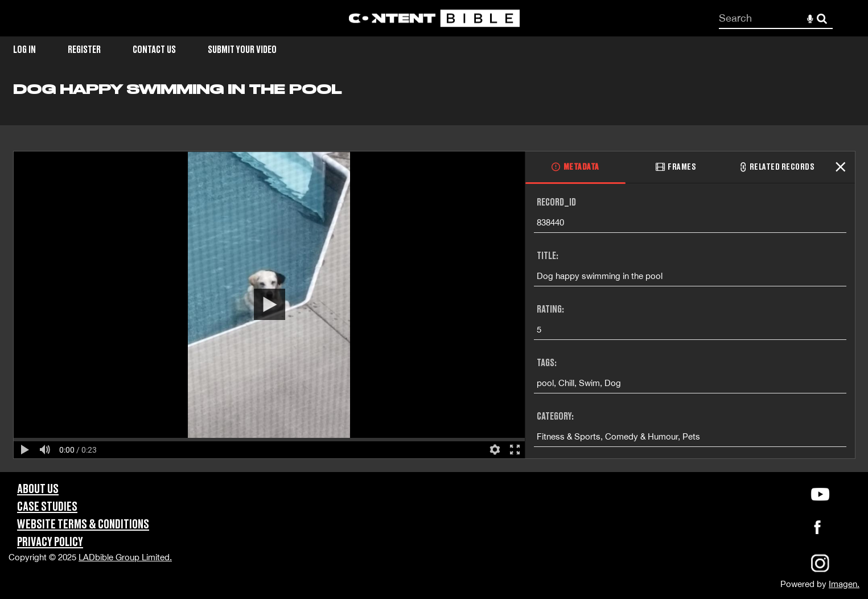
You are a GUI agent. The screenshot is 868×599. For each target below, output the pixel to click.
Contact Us (154, 50)
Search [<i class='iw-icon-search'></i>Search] (822, 18)
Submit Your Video (242, 50)
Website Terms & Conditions (83, 525)
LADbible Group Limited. (125, 557)
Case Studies (47, 507)
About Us (38, 489)
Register (84, 50)
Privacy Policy (50, 542)
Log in (24, 50)
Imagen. (844, 584)
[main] (434, 276)
